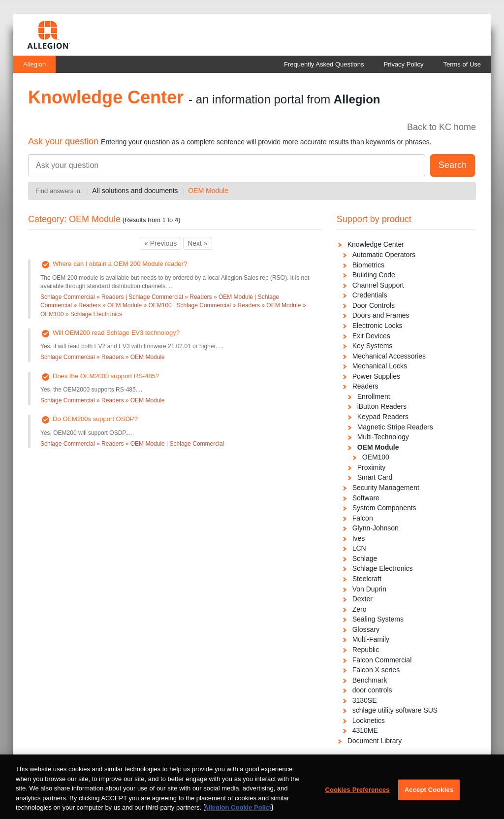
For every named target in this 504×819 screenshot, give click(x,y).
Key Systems (373, 346)
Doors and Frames (381, 315)
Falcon (363, 518)
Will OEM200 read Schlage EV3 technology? (116, 333)
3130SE (365, 700)
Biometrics (368, 265)
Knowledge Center (376, 244)
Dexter (362, 599)
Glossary (366, 629)
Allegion (34, 64)
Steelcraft (367, 579)
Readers (365, 386)
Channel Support (378, 285)
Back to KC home (441, 127)
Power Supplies (376, 376)
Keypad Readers (383, 417)
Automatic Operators (384, 255)
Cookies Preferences (357, 801)
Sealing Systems (378, 619)
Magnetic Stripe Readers (395, 427)
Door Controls (374, 305)
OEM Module (208, 191)
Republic (366, 650)
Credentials (370, 295)
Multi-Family (371, 639)
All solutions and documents (135, 191)
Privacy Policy (404, 64)
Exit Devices (371, 336)
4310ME (365, 730)
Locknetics (369, 721)
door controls (372, 690)
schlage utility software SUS (395, 710)
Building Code (374, 275)
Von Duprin (369, 589)
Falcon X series (376, 670)
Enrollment (374, 396)
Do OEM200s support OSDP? (95, 419)
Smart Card (375, 477)
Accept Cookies (429, 801)
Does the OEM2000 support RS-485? (106, 376)
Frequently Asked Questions (324, 64)
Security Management (386, 488)
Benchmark (370, 680)
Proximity (372, 467)
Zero (360, 609)
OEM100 (376, 457)
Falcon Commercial (382, 660)
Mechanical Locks (380, 366)
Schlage (365, 558)
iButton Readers (382, 406)
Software (366, 498)
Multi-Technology (383, 437)
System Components (384, 508)
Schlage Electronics (383, 568)
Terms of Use (462, 64)
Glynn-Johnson (376, 528)
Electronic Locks (378, 326)
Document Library (375, 741)
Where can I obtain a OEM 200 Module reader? (120, 264)
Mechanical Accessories (389, 356)
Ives (359, 538)
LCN (359, 548)
